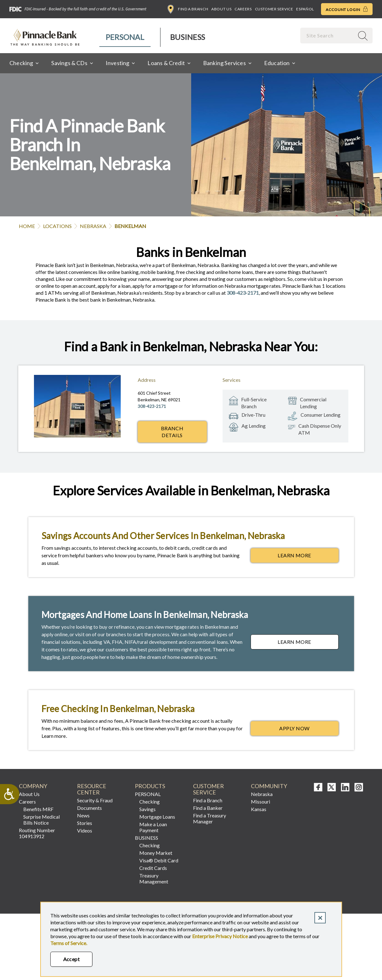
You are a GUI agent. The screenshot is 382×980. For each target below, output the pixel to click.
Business (188, 37)
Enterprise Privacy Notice (220, 936)
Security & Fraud (95, 800)
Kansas (259, 809)
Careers (243, 9)
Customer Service (274, 9)
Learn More (308, 557)
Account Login (347, 9)
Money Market (156, 853)
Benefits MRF (38, 809)
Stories (85, 823)
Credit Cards (153, 868)
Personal (125, 37)
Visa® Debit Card (159, 860)
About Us (221, 9)
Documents (89, 808)
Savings (147, 809)
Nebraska (93, 226)
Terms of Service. (69, 943)
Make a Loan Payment (153, 827)
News (83, 815)
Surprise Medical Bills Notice (42, 820)
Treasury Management (154, 878)
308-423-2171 (243, 293)
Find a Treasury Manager (210, 818)
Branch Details (172, 432)
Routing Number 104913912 (37, 833)
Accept (72, 959)
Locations (57, 226)
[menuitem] (125, 37)
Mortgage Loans (157, 817)
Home (27, 226)
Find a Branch (188, 9)
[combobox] (328, 35)
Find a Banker (208, 808)
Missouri (260, 802)
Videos (85, 830)
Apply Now (309, 730)
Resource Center (92, 789)
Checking (149, 802)
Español (305, 9)
